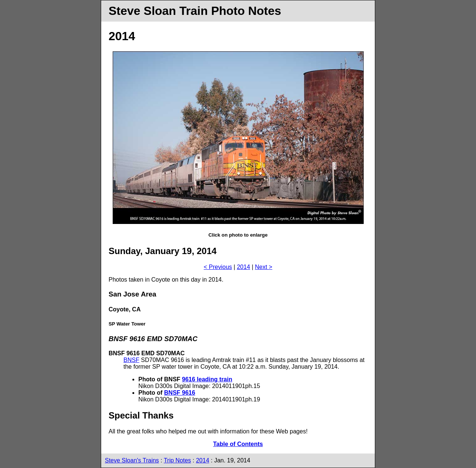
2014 (244, 267)
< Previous (218, 267)
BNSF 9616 (180, 393)
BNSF (131, 360)
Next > (264, 267)
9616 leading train (207, 379)
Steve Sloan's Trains (132, 460)
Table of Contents (238, 444)
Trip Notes (177, 460)
